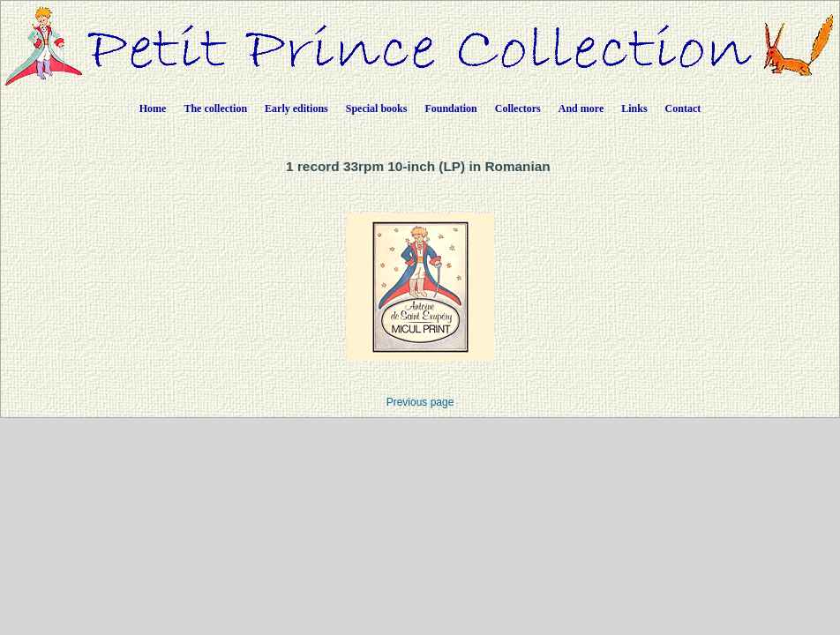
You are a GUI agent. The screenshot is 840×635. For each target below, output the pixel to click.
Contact (683, 108)
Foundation (450, 108)
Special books (377, 108)
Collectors (518, 108)
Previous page (420, 402)
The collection (215, 108)
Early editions (296, 108)
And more (581, 108)
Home (153, 108)
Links (634, 108)
